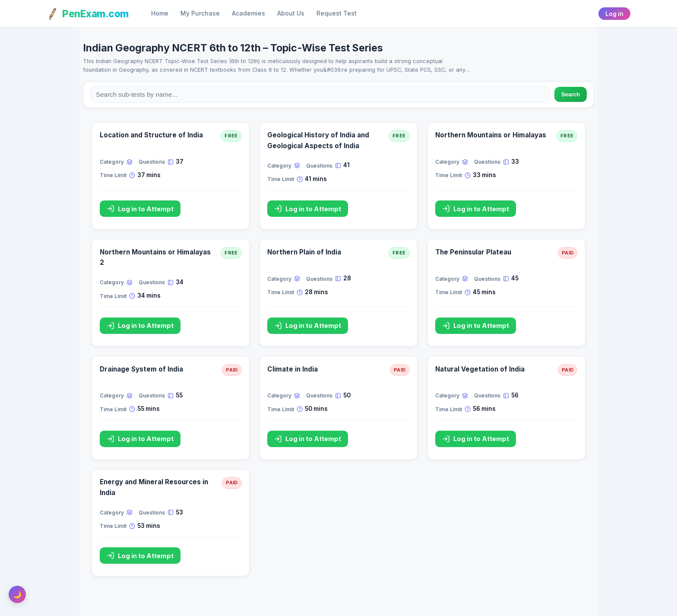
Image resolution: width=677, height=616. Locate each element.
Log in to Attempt (140, 209)
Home (160, 14)
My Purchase (200, 14)
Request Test (337, 14)
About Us (291, 14)
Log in (614, 14)
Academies (248, 14)
